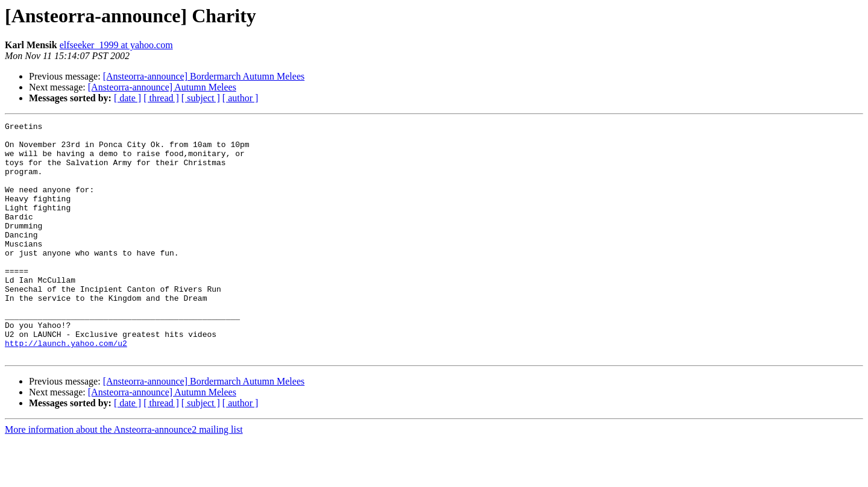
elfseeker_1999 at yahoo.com (116, 45)
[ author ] (241, 98)
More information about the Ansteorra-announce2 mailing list (124, 476)
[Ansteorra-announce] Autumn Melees (162, 87)
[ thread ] (161, 98)
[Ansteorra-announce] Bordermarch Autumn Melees (204, 76)
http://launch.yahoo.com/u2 (66, 388)
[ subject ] (201, 98)
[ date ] (127, 98)
